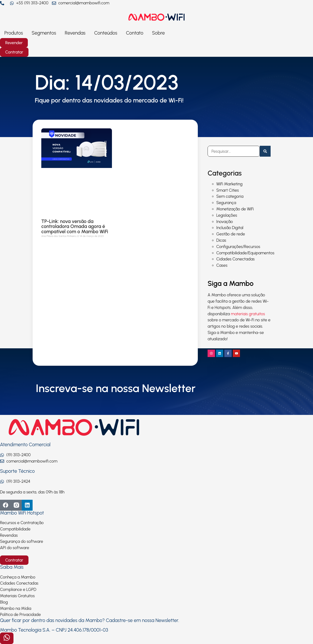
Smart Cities (228, 190)
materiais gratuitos (248, 314)
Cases (222, 265)
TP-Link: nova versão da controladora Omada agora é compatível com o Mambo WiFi (75, 226)
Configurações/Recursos (238, 247)
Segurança (226, 203)
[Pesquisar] (265, 151)
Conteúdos (106, 33)
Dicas (221, 240)
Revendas (75, 33)
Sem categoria (230, 196)
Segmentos (44, 33)
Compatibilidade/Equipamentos (245, 253)
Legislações (227, 215)
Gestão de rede (231, 234)
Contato (135, 33)
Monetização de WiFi (235, 209)
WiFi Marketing (229, 184)
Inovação (225, 222)
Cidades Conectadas (236, 259)
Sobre (158, 33)
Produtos (14, 33)
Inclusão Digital (230, 228)
